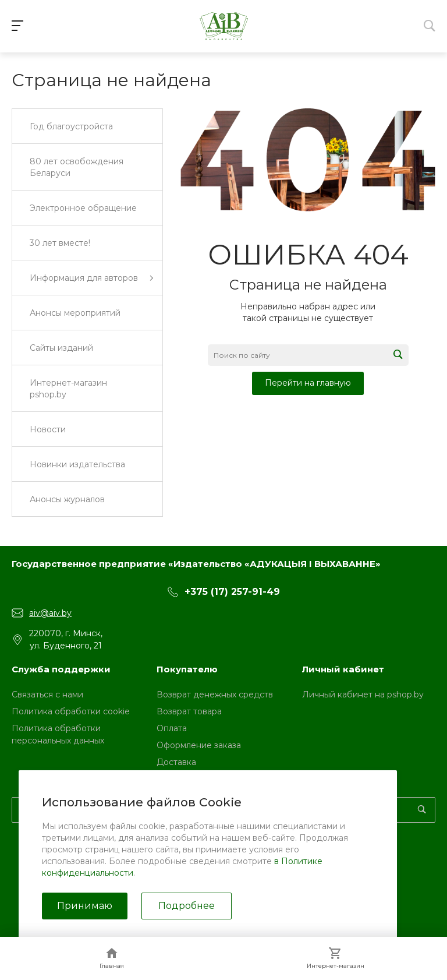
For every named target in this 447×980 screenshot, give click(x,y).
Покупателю (187, 669)
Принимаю (85, 906)
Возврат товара (189, 711)
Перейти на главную (308, 383)
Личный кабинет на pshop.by (363, 695)
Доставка (176, 762)
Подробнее (187, 906)
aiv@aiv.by (50, 613)
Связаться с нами (47, 695)
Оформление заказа (199, 745)
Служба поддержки (61, 669)
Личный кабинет (343, 669)
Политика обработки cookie (71, 711)
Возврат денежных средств (215, 695)
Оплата (172, 728)
